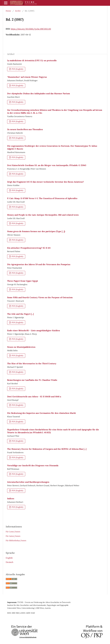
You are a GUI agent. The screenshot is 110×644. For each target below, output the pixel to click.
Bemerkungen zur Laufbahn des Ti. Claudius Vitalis (32, 380)
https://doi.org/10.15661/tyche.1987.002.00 (31, 29)
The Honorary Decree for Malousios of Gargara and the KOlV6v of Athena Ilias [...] (47, 449)
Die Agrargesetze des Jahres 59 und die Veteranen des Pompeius (39, 264)
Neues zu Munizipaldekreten (21, 347)
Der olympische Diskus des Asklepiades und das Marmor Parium (39, 93)
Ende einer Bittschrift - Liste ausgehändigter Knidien (34, 330)
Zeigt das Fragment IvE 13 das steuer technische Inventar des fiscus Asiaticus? (45, 182)
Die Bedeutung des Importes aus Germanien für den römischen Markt (42, 413)
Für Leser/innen (13, 532)
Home (8, 11)
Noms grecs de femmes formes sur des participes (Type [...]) (36, 231)
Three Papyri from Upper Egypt (23, 281)
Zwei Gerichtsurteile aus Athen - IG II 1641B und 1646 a (34, 397)
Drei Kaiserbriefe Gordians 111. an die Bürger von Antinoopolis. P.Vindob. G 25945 (47, 165)
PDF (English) (17, 69)
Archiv (18, 11)
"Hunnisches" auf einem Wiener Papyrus (27, 77)
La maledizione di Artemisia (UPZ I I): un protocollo (32, 60)
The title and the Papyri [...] (20, 314)
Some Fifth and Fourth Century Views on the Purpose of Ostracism (40, 297)
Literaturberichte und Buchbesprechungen (28, 482)
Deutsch (9, 562)
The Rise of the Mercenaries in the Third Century (32, 364)
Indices (11, 499)
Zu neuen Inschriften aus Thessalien (25, 129)
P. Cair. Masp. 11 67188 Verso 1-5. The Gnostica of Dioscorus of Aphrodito (42, 198)
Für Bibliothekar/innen (16, 541)
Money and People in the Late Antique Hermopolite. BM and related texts (43, 215)
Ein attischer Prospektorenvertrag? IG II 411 (29, 248)
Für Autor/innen (13, 536)
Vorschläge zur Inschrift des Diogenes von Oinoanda (33, 465)
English (9, 558)
